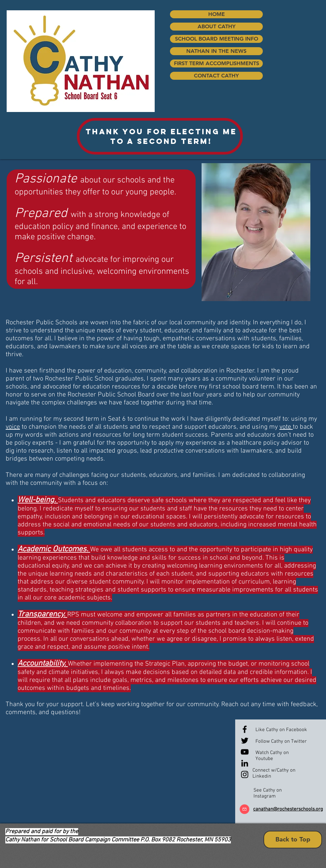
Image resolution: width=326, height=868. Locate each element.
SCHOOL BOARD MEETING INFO (217, 39)
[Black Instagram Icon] (245, 774)
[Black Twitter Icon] (245, 741)
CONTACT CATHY (216, 76)
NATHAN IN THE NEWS (216, 51)
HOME (217, 14)
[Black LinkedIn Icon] (245, 763)
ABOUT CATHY (217, 26)
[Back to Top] (293, 840)
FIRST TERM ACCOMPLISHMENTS (217, 63)
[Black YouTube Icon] (245, 752)
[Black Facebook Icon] (245, 729)
